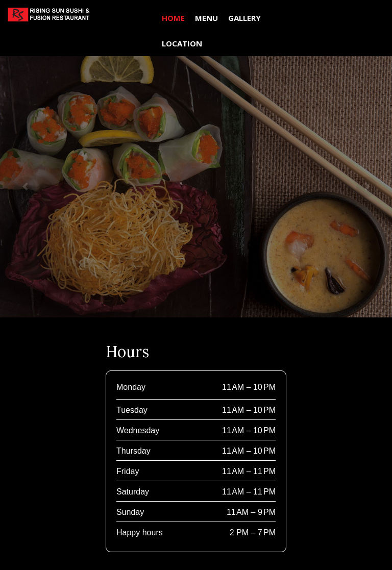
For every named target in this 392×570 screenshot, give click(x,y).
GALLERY (244, 18)
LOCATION (182, 43)
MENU (206, 18)
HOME (173, 18)
